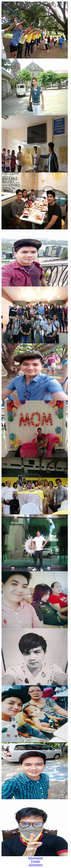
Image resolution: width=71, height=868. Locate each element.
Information (35, 858)
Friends (36, 861)
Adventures (36, 865)
